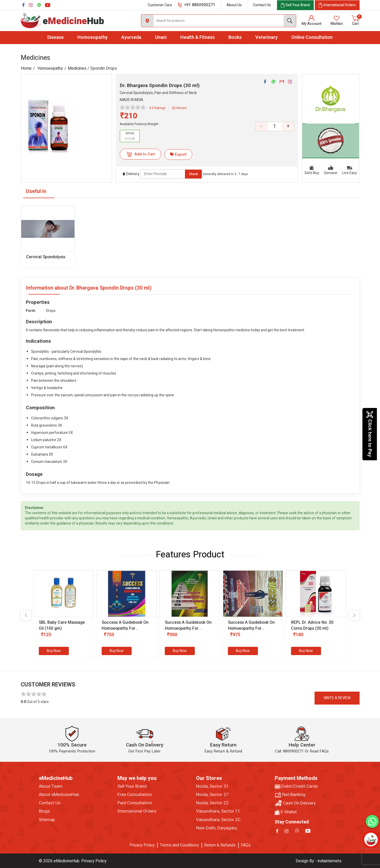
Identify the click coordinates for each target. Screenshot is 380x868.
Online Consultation (312, 37)
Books (235, 37)
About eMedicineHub (59, 795)
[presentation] (26, 615)
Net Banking (290, 795)
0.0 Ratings (157, 108)
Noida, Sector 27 (212, 795)
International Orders (137, 811)
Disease (55, 37)
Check (193, 174)
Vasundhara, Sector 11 (218, 811)
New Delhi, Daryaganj (217, 828)
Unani (161, 37)
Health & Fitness (198, 37)
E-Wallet (286, 812)
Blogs (44, 811)
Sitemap (47, 820)
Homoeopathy (92, 37)
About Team (51, 786)
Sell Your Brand (132, 786)
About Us (234, 5)
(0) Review (179, 108)
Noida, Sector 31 (212, 786)
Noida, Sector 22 (212, 803)
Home (26, 68)
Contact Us (262, 5)
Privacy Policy (142, 845)
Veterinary (266, 37)
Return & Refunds (220, 845)
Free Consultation (135, 795)
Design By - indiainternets (319, 861)
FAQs (246, 845)
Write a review (337, 698)
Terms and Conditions (179, 845)
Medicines (77, 68)
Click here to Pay (370, 434)
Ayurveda (131, 37)
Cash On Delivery (295, 803)
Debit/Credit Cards (296, 786)
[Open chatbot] (371, 839)
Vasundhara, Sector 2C (218, 820)
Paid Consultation (135, 803)
